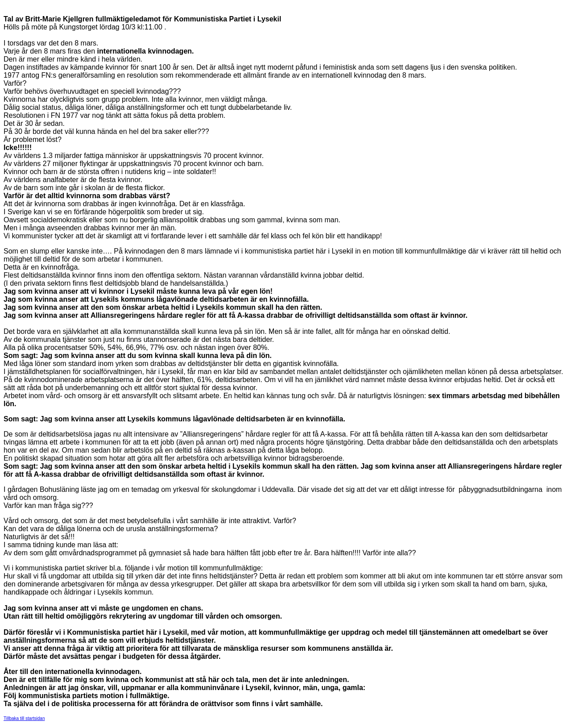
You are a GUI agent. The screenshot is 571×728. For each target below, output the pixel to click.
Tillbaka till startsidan (24, 718)
